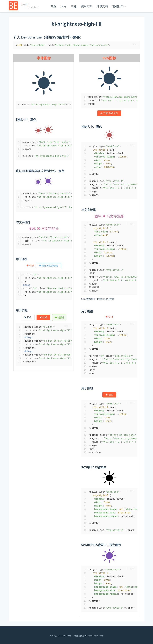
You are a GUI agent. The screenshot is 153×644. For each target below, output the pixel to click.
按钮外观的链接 (48, 266)
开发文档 (102, 6)
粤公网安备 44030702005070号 (89, 636)
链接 (30, 265)
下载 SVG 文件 (109, 113)
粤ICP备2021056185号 (60, 636)
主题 (74, 6)
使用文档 (87, 6)
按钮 (28, 317)
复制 (134, 44)
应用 (64, 6)
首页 (53, 6)
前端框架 (118, 6)
